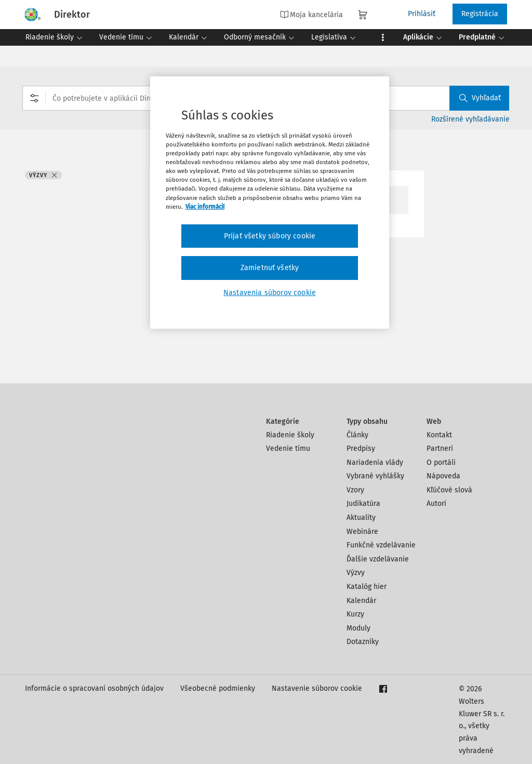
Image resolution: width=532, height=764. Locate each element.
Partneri (440, 448)
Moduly (358, 628)
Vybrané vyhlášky (375, 476)
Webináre (362, 532)
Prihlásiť (422, 14)
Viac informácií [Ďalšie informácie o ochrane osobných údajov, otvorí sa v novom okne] (205, 207)
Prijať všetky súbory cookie (270, 236)
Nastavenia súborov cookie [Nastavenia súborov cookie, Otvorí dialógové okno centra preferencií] (270, 293)
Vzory (355, 490)
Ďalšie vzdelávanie (378, 559)
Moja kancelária (311, 15)
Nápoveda (443, 476)
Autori (436, 504)
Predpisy (361, 448)
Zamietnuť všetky (270, 268)
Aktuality (361, 518)
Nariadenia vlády (375, 463)
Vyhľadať (480, 98)
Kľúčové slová (449, 490)
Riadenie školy (290, 435)
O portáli (441, 463)
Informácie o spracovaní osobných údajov (94, 688)
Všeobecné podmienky (218, 688)
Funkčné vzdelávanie (381, 545)
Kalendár (361, 601)
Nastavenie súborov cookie (317, 688)
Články (357, 435)
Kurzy (355, 614)
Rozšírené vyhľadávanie (470, 119)
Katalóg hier (367, 587)
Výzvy (356, 573)
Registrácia (480, 14)
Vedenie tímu (288, 448)
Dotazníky (363, 642)
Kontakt (439, 435)
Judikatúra (363, 504)
